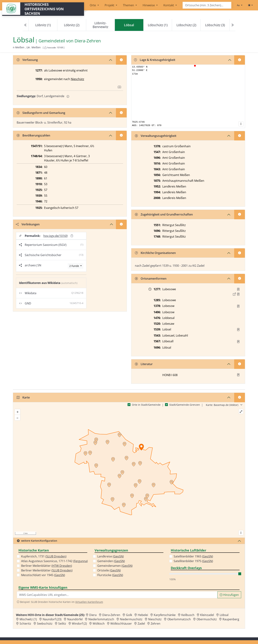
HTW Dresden (62, 566)
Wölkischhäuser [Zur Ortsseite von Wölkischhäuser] (121, 624)
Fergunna (80, 561)
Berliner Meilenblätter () (47, 566)
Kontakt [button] (169, 5)
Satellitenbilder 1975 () (193, 561)
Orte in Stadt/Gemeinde (146, 405)
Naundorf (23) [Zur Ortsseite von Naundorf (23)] (52, 619)
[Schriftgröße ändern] (240, 5)
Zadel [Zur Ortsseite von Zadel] (141, 624)
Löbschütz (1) (158, 25)
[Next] (232, 25)
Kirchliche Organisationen (155, 253)
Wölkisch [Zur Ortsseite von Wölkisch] (99, 624)
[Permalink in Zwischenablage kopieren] (72, 236)
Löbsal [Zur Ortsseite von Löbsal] (224, 615)
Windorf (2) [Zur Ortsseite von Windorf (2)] (79, 624)
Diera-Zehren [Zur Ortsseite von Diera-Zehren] (111, 615)
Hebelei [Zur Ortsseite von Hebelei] (143, 615)
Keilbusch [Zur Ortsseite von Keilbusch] (188, 615)
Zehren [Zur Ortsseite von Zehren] (156, 624)
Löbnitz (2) (72, 25)
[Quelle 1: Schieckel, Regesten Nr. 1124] (238, 289)
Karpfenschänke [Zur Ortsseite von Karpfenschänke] (165, 615)
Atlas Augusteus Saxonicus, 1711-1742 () (54, 561)
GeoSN (59, 575)
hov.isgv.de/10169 (55, 236)
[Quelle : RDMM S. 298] (238, 306)
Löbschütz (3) (215, 25)
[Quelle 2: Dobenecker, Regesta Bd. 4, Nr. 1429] (238, 294)
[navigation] (129, 25)
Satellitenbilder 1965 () (193, 556)
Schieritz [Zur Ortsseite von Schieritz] (25, 624)
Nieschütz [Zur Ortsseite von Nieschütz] (155, 619)
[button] (238, 289)
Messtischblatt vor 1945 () (43, 575)
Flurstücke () (110, 575)
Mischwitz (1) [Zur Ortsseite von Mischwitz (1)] (28, 619)
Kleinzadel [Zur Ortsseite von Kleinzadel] (207, 615)
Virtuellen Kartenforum (89, 602)
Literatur (144, 364)
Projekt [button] (110, 5)
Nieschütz (77, 79)
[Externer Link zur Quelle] (234, 294)
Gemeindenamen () (115, 566)
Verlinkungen (28, 224)
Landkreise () (111, 556)
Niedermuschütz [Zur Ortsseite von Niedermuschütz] (131, 619)
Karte (23, 397)
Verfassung (27, 60)
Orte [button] (93, 5)
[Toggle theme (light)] (250, 5)
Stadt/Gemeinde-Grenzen (185, 405)
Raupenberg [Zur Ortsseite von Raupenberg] (231, 619)
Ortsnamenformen (151, 279)
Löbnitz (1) (43, 25)
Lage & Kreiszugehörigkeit (155, 60)
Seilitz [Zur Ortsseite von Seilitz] (62, 624)
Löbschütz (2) (186, 25)
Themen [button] (129, 5)
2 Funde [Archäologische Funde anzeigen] (75, 266)
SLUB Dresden (56, 556)
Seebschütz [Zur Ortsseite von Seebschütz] (45, 624)
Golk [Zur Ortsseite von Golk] (129, 615)
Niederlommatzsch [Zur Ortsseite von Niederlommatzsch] (101, 619)
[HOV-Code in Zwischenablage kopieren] (45, 48)
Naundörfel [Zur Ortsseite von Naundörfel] (75, 619)
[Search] (207, 5)
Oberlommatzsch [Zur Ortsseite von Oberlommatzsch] (179, 619)
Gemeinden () (111, 561)
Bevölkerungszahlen (33, 135)
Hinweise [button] (149, 5)
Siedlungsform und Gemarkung (41, 113)
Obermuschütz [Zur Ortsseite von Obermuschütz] (207, 619)
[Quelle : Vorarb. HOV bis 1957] (238, 330)
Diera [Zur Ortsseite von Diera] (93, 615)
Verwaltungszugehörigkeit (156, 136)
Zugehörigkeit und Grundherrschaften (164, 214)
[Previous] (26, 25)
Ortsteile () (109, 570)
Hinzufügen (229, 595)
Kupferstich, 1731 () (44, 556)
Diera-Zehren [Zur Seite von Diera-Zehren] (88, 41)
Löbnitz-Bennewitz (100, 25)
